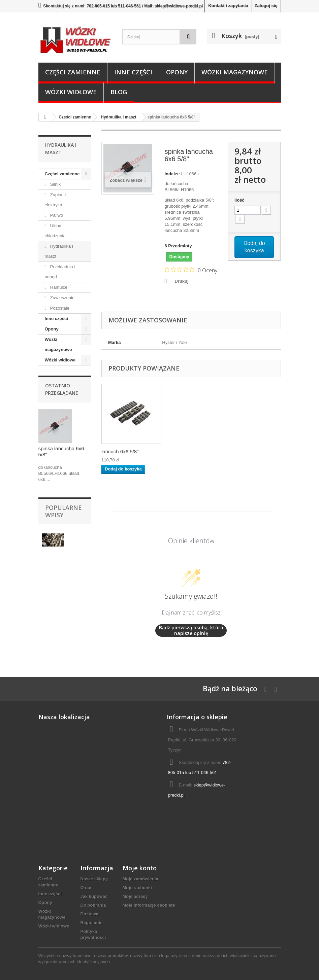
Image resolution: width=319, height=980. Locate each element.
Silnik (55, 184)
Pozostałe (59, 308)
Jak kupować (94, 896)
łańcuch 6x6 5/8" (120, 451)
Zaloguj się (266, 6)
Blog (119, 92)
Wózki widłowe (71, 92)
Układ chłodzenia (55, 231)
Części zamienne (73, 72)
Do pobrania (93, 905)
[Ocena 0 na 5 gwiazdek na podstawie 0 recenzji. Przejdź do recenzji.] (191, 270)
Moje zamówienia (140, 879)
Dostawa (89, 914)
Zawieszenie (62, 298)
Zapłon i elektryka (55, 200)
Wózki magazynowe (235, 72)
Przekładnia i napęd (60, 272)
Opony (177, 72)
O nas (87, 888)
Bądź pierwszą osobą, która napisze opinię (191, 631)
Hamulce (58, 287)
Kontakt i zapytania (228, 6)
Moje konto (140, 868)
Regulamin (92, 923)
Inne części (133, 72)
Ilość (240, 200)
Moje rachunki (137, 888)
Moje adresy (135, 896)
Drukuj (181, 281)
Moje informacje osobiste (149, 905)
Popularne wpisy (63, 511)
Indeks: (172, 174)
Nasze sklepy (94, 879)
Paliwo (56, 215)
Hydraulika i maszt (59, 251)
